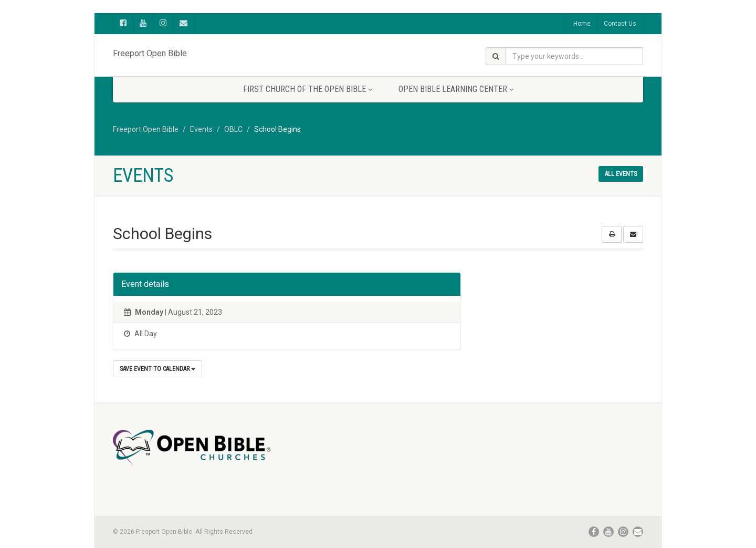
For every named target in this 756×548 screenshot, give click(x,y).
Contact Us (620, 24)
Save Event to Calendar (157, 369)
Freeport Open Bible (150, 51)
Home (582, 24)
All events (621, 174)
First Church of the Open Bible (308, 89)
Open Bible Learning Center (456, 89)
